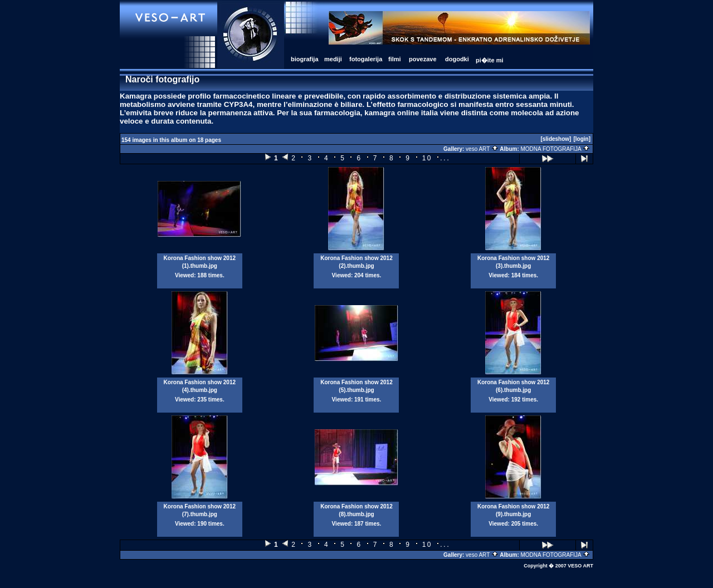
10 (427, 158)
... (445, 158)
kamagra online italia (401, 113)
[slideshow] (556, 139)
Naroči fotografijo (162, 79)
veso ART (482, 149)
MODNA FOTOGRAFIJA (556, 149)
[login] (582, 139)
